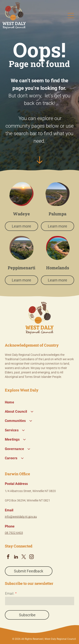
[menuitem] (40, 402)
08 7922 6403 (14, 533)
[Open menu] (71, 16)
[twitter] (24, 557)
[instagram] (32, 557)
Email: (10, 594)
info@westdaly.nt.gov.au (21, 517)
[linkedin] (16, 557)
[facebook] (8, 557)
